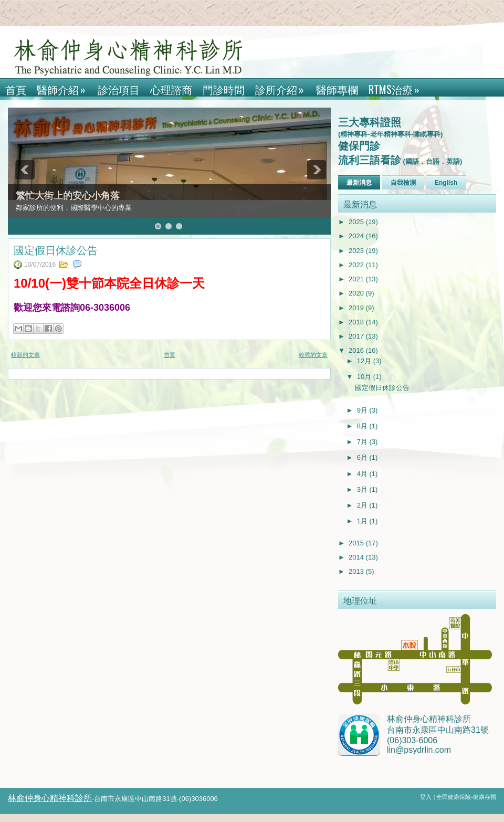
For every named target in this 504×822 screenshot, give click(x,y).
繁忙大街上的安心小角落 (68, 196)
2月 (363, 505)
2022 (357, 265)
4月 (363, 474)
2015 (357, 543)
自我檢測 (403, 183)
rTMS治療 (397, 88)
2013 (357, 571)
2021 (357, 279)
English (446, 183)
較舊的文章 (313, 355)
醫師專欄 (337, 89)
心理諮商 (171, 89)
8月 (363, 426)
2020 (357, 293)
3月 (363, 489)
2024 (357, 236)
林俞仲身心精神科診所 (50, 798)
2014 (357, 557)
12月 (365, 361)
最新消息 (359, 183)
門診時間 (224, 89)
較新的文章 (25, 355)
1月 (363, 521)
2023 (357, 251)
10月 (365, 377)
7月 (363, 442)
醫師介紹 (65, 88)
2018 (357, 322)
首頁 (16, 89)
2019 (357, 308)
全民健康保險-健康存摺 (466, 797)
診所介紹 (283, 88)
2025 (357, 222)
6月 (363, 457)
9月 (363, 410)
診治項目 (119, 89)
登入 (427, 797)
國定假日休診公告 (56, 249)
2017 (357, 336)
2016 (357, 350)
